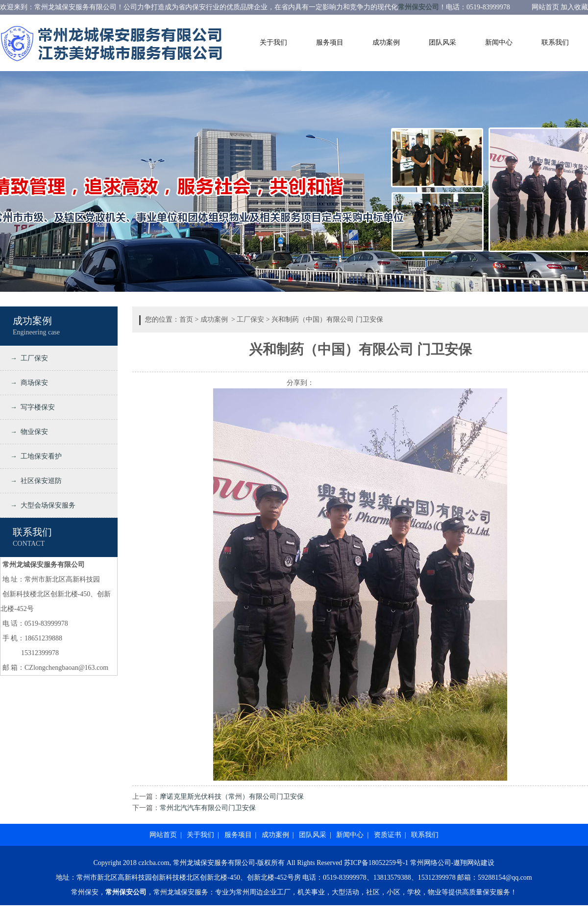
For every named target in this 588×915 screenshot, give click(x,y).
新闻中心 (499, 42)
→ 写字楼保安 (31, 407)
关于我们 (273, 42)
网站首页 (163, 835)
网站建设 (481, 863)
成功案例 (386, 42)
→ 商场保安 (27, 383)
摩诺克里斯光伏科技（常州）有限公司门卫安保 (232, 797)
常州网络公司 (431, 863)
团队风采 (442, 42)
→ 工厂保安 (27, 358)
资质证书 (388, 835)
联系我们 (555, 42)
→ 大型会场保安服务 (41, 505)
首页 (186, 319)
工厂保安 (250, 319)
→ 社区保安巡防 (34, 481)
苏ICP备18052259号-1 (376, 863)
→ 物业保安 (27, 432)
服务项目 (330, 42)
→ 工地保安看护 (34, 456)
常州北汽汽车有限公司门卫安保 (208, 808)
